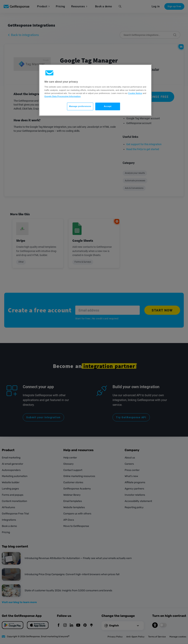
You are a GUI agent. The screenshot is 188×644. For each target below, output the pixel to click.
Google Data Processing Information (63, 96)
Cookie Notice (135, 93)
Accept (108, 106)
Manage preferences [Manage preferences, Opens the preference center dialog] (80, 106)
